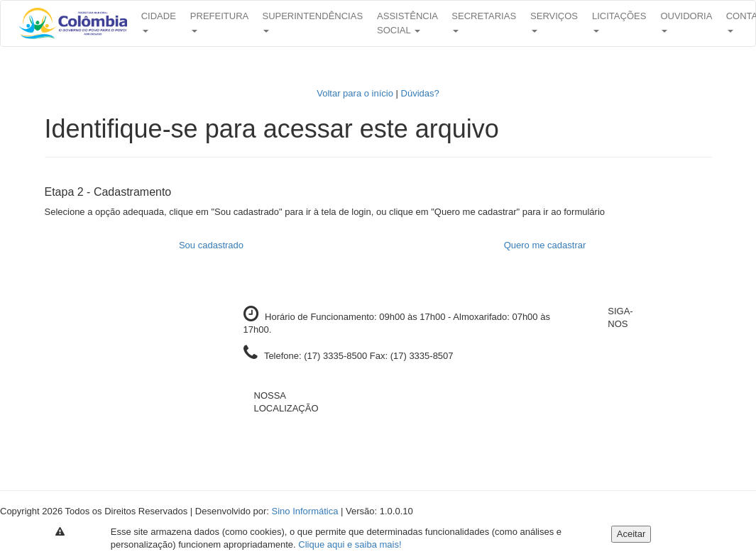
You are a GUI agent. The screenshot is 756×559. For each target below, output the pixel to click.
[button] (73, 23)
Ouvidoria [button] (686, 22)
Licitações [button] (619, 22)
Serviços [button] (554, 22)
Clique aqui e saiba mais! (350, 544)
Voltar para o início (355, 93)
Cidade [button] (159, 22)
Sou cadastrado (211, 245)
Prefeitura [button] (219, 22)
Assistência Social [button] (407, 23)
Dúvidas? (420, 93)
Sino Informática (305, 511)
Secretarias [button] (484, 22)
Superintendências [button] (312, 22)
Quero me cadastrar (545, 245)
